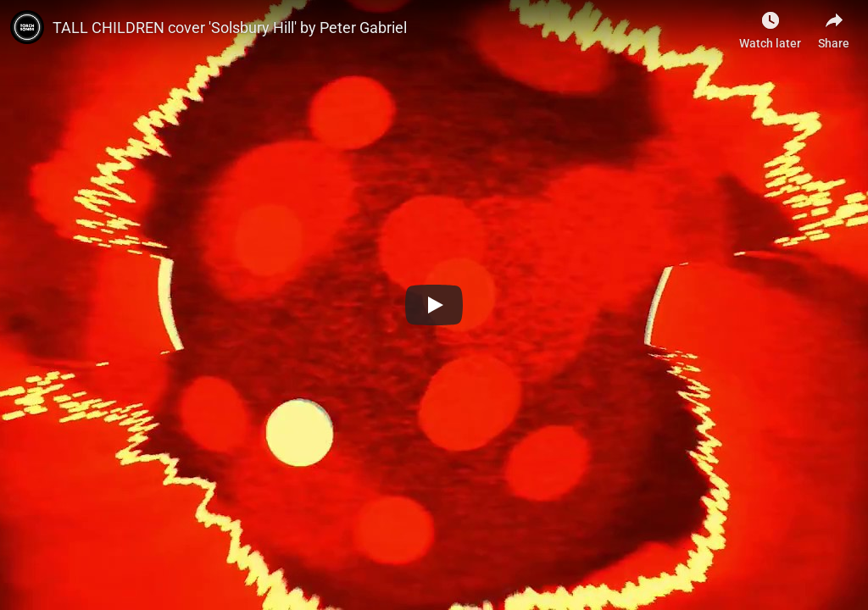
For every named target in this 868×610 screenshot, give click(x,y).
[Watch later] (770, 25)
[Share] (834, 25)
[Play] (434, 305)
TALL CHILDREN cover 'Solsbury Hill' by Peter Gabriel (230, 28)
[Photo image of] (27, 27)
